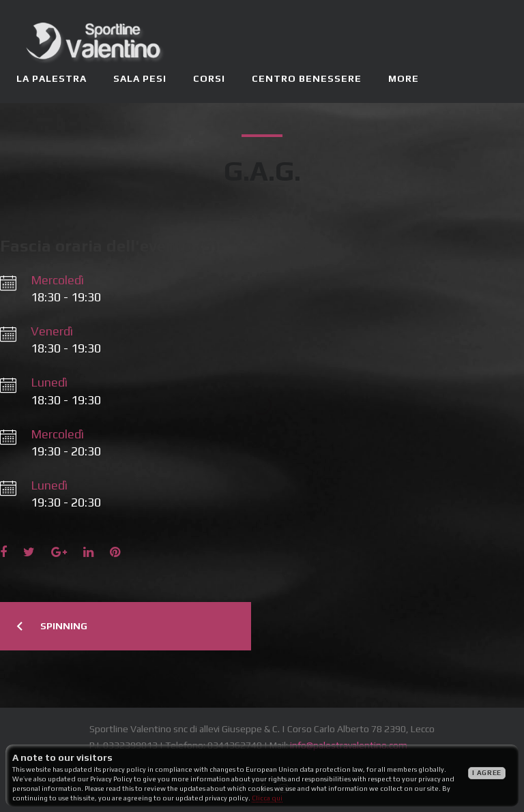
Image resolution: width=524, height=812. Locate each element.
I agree (487, 773)
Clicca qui (267, 798)
